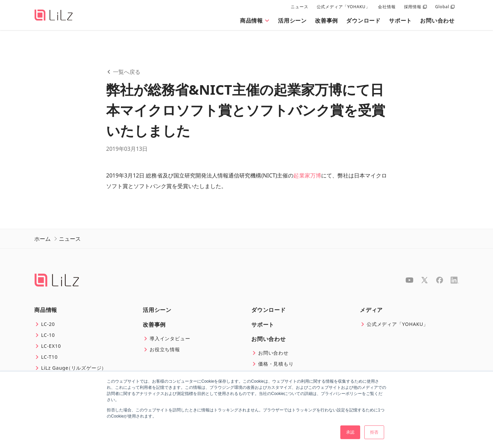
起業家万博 (307, 175)
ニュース (299, 7)
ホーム (42, 239)
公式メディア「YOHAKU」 (343, 7)
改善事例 (326, 21)
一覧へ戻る (123, 72)
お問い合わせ (437, 21)
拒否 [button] (374, 432)
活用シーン (292, 21)
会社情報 (387, 7)
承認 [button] (350, 432)
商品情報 (255, 21)
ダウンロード (363, 21)
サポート (400, 21)
